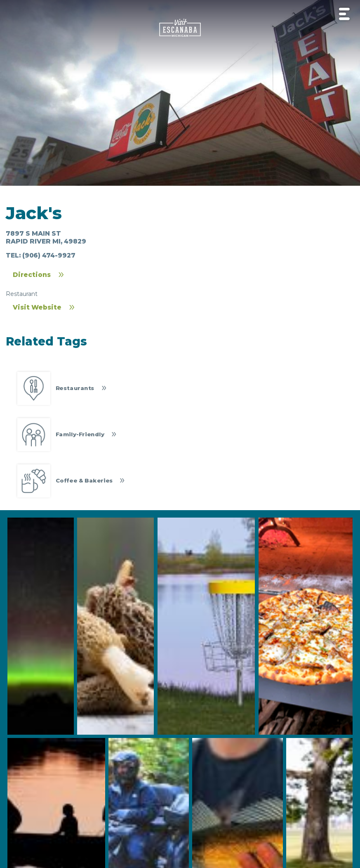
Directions (32, 275)
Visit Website (37, 307)
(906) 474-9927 (49, 255)
